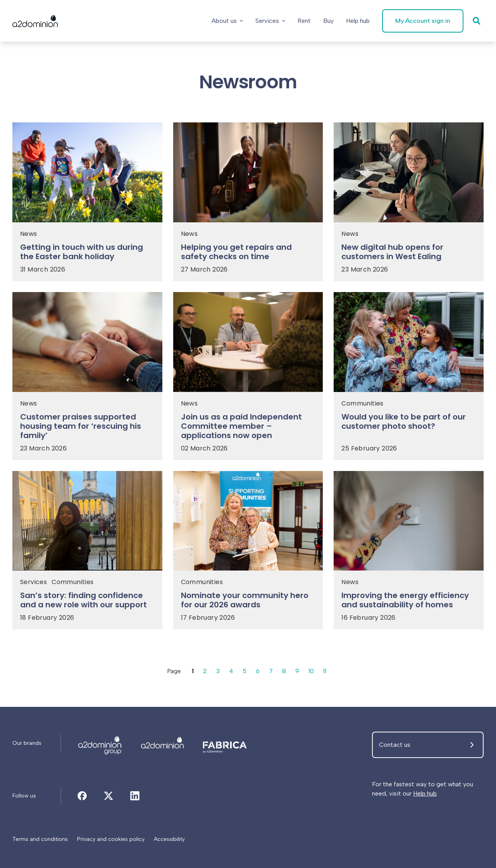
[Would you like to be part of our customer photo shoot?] (409, 424)
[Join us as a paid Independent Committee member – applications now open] (248, 428)
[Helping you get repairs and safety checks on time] (248, 254)
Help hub (425, 793)
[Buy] (328, 21)
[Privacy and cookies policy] (111, 839)
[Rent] (304, 21)
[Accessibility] (169, 839)
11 (325, 671)
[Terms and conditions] (40, 839)
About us (227, 21)
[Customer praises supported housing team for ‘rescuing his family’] (87, 428)
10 (311, 671)
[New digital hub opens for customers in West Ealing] (409, 254)
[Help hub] (358, 21)
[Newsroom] (100, 743)
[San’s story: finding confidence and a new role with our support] (87, 602)
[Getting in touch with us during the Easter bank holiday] (87, 254)
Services (270, 21)
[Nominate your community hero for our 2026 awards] (248, 602)
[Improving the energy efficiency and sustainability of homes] (409, 602)
